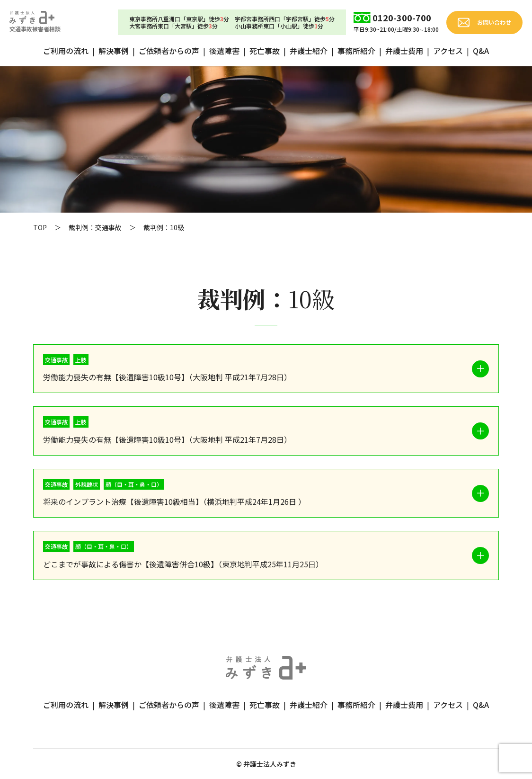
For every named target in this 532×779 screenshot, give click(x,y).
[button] (266, 369)
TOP (40, 227)
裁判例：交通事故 (95, 227)
